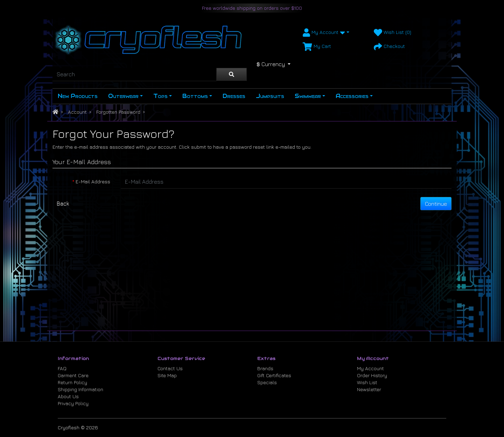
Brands (265, 368)
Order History (372, 375)
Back (63, 203)
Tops (160, 96)
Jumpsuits (270, 96)
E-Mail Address (93, 181)
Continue (436, 204)
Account (77, 112)
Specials (267, 382)
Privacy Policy (73, 403)
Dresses (234, 96)
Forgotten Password (118, 112)
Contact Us (170, 368)
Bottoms (195, 96)
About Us (68, 396)
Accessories (352, 96)
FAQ (62, 368)
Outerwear (123, 96)
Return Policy (72, 382)
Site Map (167, 375)
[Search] (134, 75)
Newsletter (369, 389)
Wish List (367, 382)
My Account (370, 368)
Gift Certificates (274, 375)
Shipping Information (80, 389)
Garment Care (73, 375)
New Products (78, 96)
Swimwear (308, 96)
